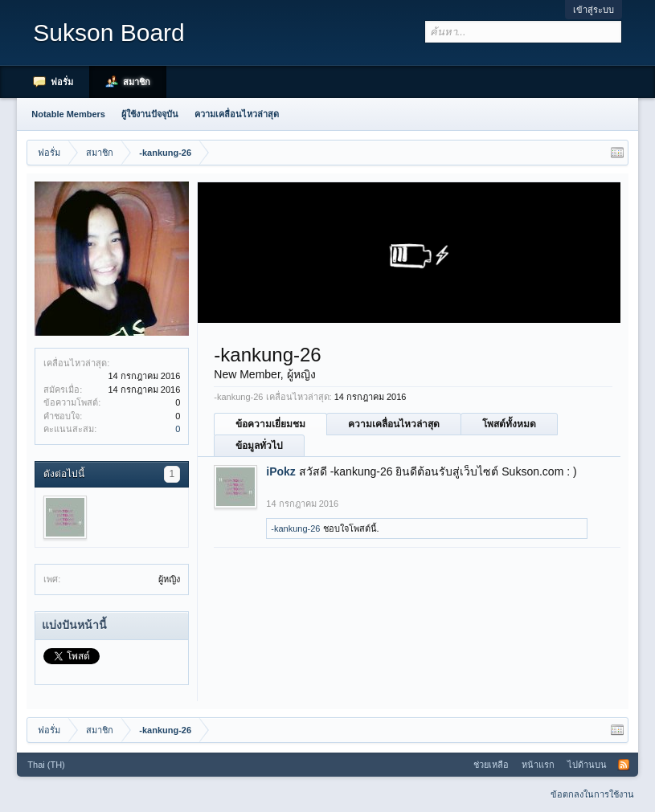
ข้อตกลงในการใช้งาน (592, 794)
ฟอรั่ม (62, 82)
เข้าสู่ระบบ (594, 10)
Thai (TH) (46, 765)
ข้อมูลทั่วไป (259, 446)
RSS (624, 765)
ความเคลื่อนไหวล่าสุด (394, 424)
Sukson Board (108, 33)
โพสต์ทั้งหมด (509, 424)
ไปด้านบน (587, 765)
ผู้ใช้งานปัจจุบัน (150, 114)
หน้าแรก (538, 765)
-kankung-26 (295, 528)
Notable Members (68, 114)
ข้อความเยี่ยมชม (270, 424)
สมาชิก (137, 82)
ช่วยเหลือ (491, 765)
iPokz (281, 471)
